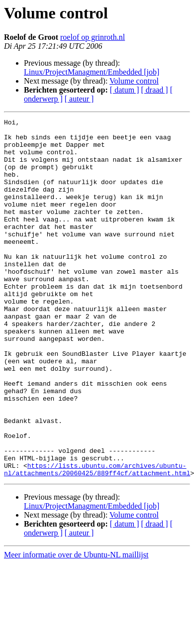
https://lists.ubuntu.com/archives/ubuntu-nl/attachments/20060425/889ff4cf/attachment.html (97, 540)
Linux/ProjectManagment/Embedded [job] (92, 72)
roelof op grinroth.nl (93, 37)
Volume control (134, 81)
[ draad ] (155, 90)
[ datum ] (125, 90)
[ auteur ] (79, 99)
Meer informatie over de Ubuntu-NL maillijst (76, 626)
